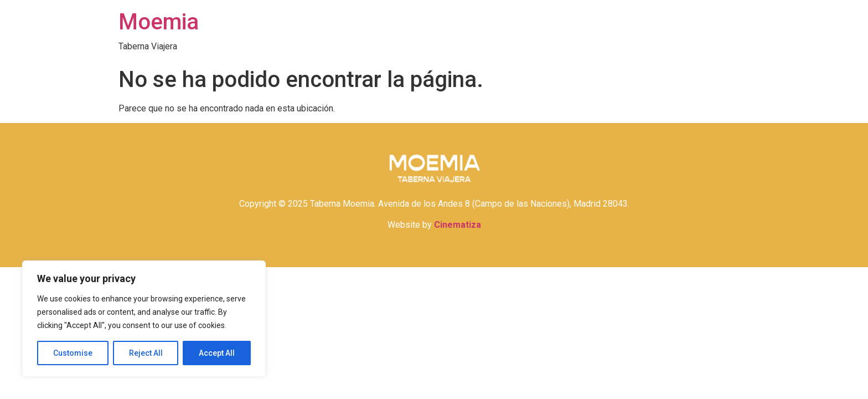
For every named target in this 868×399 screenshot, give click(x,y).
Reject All (146, 353)
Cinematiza (458, 225)
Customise (73, 353)
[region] (144, 319)
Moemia (159, 22)
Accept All (217, 353)
